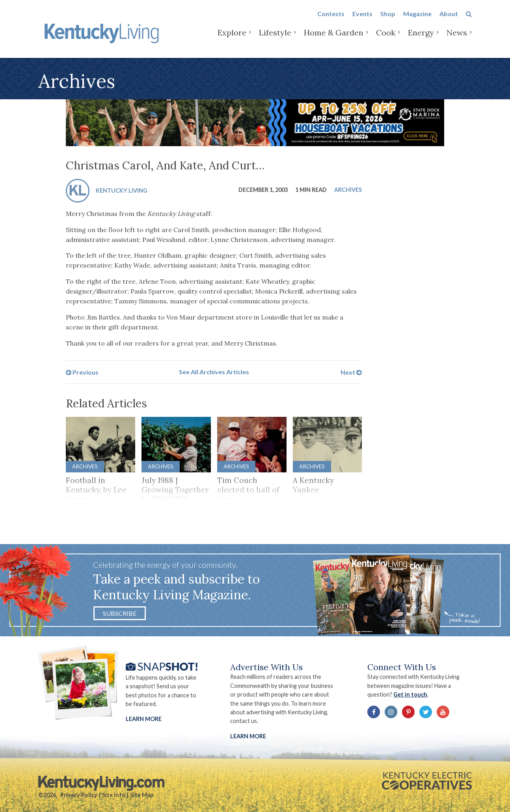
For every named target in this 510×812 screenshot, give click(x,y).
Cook (386, 39)
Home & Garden (334, 39)
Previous (82, 372)
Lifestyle (275, 39)
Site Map (142, 795)
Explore (232, 39)
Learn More (144, 719)
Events (362, 20)
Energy (421, 39)
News (457, 39)
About (449, 20)
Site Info (114, 795)
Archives (348, 190)
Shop (388, 20)
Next (351, 372)
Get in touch (410, 694)
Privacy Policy (79, 795)
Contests (331, 20)
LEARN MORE (248, 736)
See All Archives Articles (214, 372)
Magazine (417, 20)
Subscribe (120, 613)
